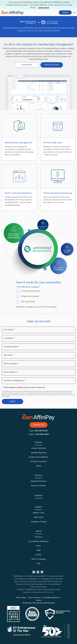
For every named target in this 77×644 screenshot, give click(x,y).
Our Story (39, 537)
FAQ (39, 563)
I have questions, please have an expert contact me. (24, 387)
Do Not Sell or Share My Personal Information (39, 603)
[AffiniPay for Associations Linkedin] (42, 572)
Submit (13, 401)
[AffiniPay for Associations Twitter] (38, 572)
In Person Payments (39, 461)
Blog (39, 550)
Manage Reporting (39, 453)
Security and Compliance (39, 457)
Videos (38, 466)
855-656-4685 (42, 434)
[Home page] (13, 12)
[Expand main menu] (75, 12)
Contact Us (38, 425)
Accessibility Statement (51, 597)
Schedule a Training (38, 522)
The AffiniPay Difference (38, 541)
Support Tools (39, 513)
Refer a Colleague (38, 559)
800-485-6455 (41, 431)
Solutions (39, 495)
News (38, 546)
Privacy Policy (69, 395)
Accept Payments (39, 448)
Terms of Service (34, 597)
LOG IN (65, 12)
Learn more (44, 8)
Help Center (39, 517)
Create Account (52, 65)
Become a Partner (38, 486)
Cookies (39, 600)
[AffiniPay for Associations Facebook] (34, 572)
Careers (39, 555)
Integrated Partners (39, 481)
